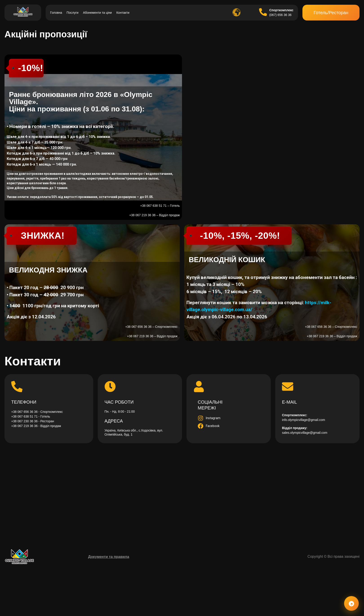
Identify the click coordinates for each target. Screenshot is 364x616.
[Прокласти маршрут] (182, 493)
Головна (56, 13)
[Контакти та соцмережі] (351, 603)
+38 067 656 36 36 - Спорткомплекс (37, 412)
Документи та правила (109, 557)
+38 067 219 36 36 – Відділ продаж (154, 215)
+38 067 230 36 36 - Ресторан (33, 421)
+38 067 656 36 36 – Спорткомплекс (151, 327)
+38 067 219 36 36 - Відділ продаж (36, 426)
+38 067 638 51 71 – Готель (160, 206)
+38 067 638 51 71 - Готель (31, 416)
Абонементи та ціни (97, 13)
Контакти (123, 13)
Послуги (72, 13)
